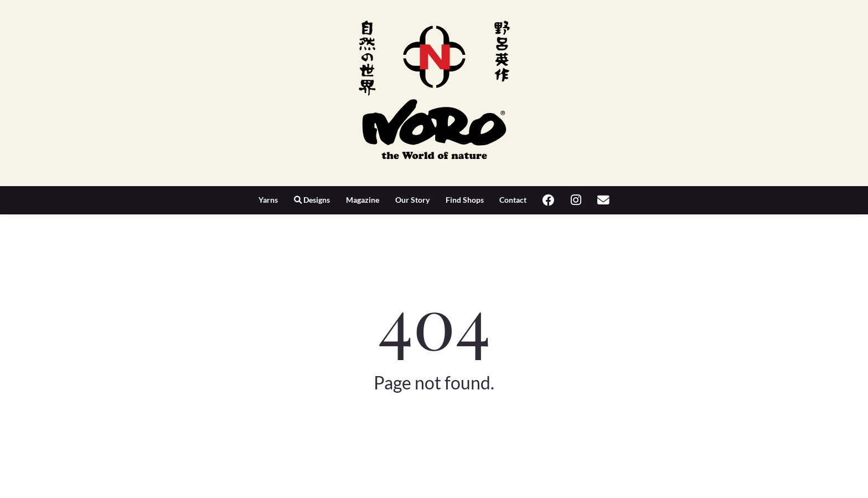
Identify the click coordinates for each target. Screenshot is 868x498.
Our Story (412, 200)
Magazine (363, 200)
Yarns (268, 200)
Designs (312, 200)
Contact (513, 200)
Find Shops (465, 200)
